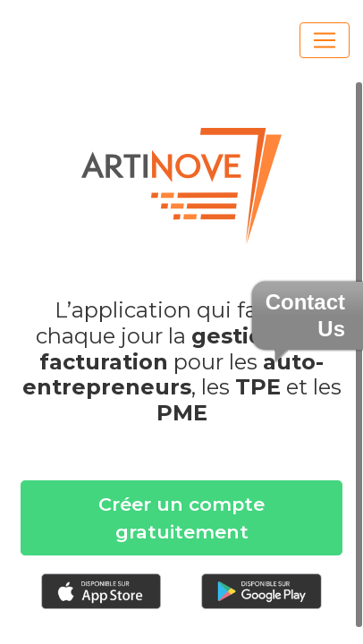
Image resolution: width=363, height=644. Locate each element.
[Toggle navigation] (325, 40)
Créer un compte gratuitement (181, 518)
